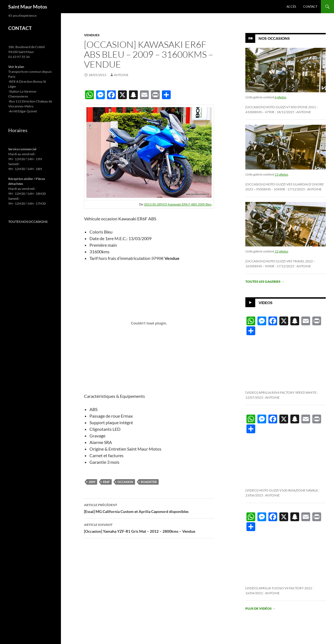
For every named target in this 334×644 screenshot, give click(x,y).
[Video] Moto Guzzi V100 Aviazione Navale (282, 490)
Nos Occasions (274, 38)
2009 (92, 482)
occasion (125, 482)
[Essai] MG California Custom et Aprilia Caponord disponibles (149, 508)
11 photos (281, 174)
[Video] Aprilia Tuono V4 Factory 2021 (279, 588)
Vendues (92, 35)
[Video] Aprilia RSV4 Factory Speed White (281, 392)
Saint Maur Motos (28, 7)
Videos (266, 303)
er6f (106, 482)
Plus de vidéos (260, 608)
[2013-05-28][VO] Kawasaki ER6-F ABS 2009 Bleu (178, 204)
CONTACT (20, 28)
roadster (149, 482)
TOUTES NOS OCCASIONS (28, 222)
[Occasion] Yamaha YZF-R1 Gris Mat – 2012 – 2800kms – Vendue (149, 528)
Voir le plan (16, 67)
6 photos (280, 97)
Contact (310, 6)
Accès (291, 6)
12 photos (281, 251)
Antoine (121, 75)
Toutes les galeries (265, 281)
